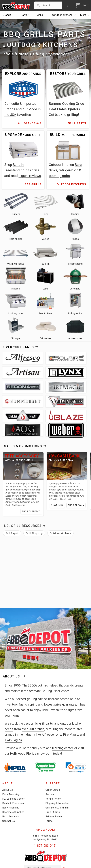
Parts (26, 15)
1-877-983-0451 (46, 823)
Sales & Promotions (23, 417)
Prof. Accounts (11, 794)
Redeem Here (49, 476)
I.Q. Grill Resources (23, 503)
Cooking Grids (73, 104)
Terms (49, 798)
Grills (42, 15)
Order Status (53, 767)
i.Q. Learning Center (13, 776)
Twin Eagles (13, 717)
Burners (55, 104)
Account (50, 772)
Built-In (18, 165)
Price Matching (11, 772)
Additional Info (12, 482)
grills (34, 701)
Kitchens (65, 15)
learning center (63, 725)
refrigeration (68, 170)
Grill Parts (77, 123)
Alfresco (48, 712)
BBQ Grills (29, 35)
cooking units (59, 176)
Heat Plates (58, 109)
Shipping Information (57, 780)
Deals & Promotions (14, 780)
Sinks (53, 170)
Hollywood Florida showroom (31, 731)
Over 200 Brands (19, 347)
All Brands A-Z (30, 123)
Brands (9, 15)
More (86, 15)
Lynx (59, 712)
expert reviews (30, 176)
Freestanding (14, 170)
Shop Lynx (65, 483)
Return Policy (53, 776)
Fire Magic (71, 712)
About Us (11, 654)
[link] (76, 745)
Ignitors (74, 109)
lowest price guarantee (60, 682)
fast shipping (28, 682)
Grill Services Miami (57, 785)
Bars (78, 165)
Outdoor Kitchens (42, 45)
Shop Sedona (63, 488)
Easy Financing (11, 785)
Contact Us (9, 798)
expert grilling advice (32, 676)
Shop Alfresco (25, 489)
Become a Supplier (13, 789)
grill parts (46, 701)
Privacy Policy (54, 794)
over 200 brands (33, 706)
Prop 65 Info (53, 789)
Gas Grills (33, 184)
